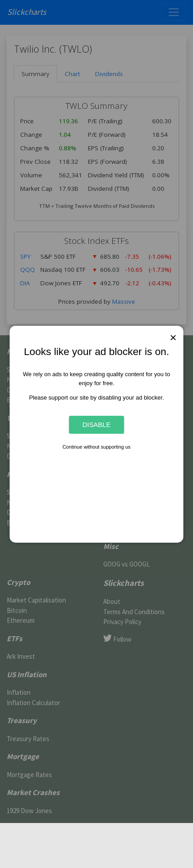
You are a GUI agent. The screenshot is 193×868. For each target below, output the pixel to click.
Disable (96, 425)
